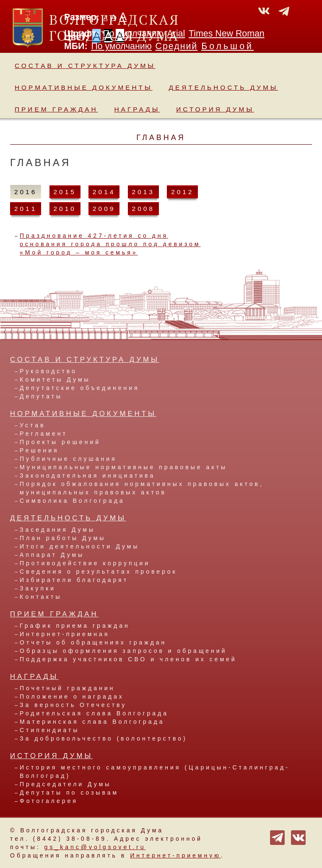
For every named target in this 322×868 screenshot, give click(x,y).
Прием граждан (56, 109)
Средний (177, 46)
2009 (104, 209)
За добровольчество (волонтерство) (104, 738)
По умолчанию (133, 34)
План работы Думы (63, 538)
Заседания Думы (57, 530)
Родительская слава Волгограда (94, 713)
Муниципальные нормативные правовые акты (123, 467)
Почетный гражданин (67, 688)
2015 (65, 192)
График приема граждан (75, 626)
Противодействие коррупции (85, 563)
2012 (182, 192)
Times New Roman (227, 34)
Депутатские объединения (80, 388)
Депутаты (41, 396)
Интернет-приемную (175, 855)
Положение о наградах (72, 696)
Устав (32, 425)
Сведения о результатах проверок (99, 572)
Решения (39, 450)
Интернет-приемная (65, 634)
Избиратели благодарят (74, 580)
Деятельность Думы (224, 87)
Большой (227, 46)
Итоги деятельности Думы (79, 546)
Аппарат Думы (52, 555)
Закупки (38, 588)
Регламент (44, 434)
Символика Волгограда (72, 501)
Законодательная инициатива (87, 476)
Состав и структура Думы (85, 66)
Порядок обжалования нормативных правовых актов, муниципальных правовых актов (142, 488)
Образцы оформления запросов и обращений (123, 651)
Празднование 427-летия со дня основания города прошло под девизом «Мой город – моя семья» (110, 244)
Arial (176, 34)
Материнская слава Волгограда (92, 722)
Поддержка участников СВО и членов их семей (128, 659)
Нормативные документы (84, 87)
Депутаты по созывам (69, 793)
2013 (143, 192)
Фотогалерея (49, 801)
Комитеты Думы (55, 379)
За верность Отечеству (73, 705)
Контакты (41, 597)
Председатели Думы (65, 784)
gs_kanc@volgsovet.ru (95, 847)
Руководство (48, 371)
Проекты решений (60, 442)
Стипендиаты (49, 730)
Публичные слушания (68, 459)
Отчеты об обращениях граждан (93, 642)
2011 (26, 209)
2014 (104, 192)
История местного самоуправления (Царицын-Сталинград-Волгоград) (155, 772)
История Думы (215, 109)
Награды (137, 109)
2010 (65, 209)
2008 (143, 209)
